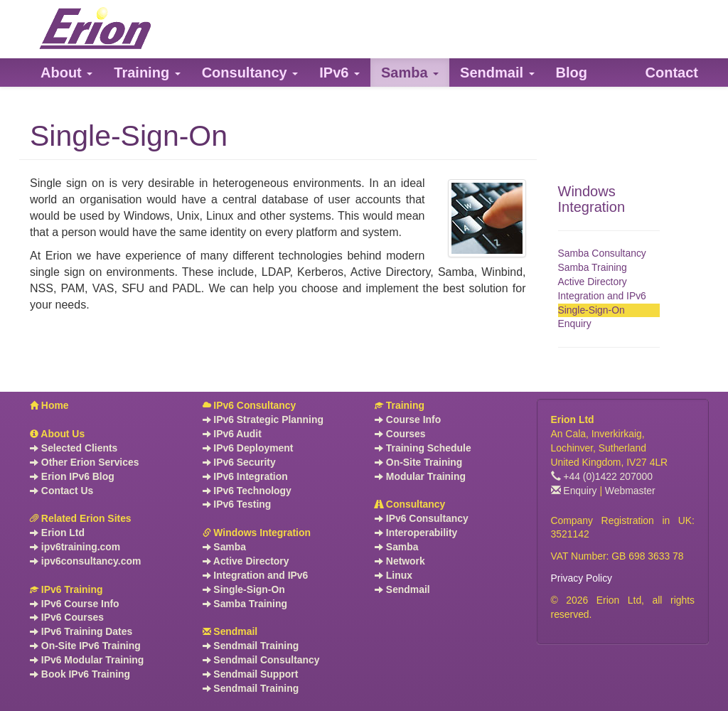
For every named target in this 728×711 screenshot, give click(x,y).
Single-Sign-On (591, 310)
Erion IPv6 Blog (72, 476)
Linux (394, 575)
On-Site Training (418, 462)
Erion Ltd (57, 533)
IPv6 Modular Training (87, 660)
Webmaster (630, 491)
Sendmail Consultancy (261, 660)
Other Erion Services (84, 462)
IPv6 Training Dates (81, 631)
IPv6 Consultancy (250, 405)
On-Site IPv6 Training (85, 646)
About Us (57, 434)
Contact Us (61, 491)
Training (400, 405)
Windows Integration (592, 199)
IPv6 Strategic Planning (263, 419)
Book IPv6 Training (80, 674)
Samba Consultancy (602, 253)
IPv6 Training (66, 589)
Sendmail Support (251, 674)
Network (400, 561)
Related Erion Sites (81, 518)
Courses (400, 434)
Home (49, 405)
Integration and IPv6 (602, 296)
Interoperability (416, 533)
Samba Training (593, 267)
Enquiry (575, 324)
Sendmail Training (251, 646)
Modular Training (420, 476)
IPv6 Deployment (248, 448)
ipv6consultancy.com (85, 561)
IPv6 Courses (67, 617)
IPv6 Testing (237, 504)
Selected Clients (74, 448)
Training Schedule (423, 448)
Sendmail (230, 631)
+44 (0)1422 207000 (602, 476)
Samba (224, 547)
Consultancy (410, 504)
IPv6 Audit (232, 434)
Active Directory (593, 282)
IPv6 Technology (247, 491)
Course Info (408, 419)
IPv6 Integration (245, 476)
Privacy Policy (582, 578)
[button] (66, 73)
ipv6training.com (75, 547)
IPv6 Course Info (75, 604)
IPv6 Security (239, 462)
